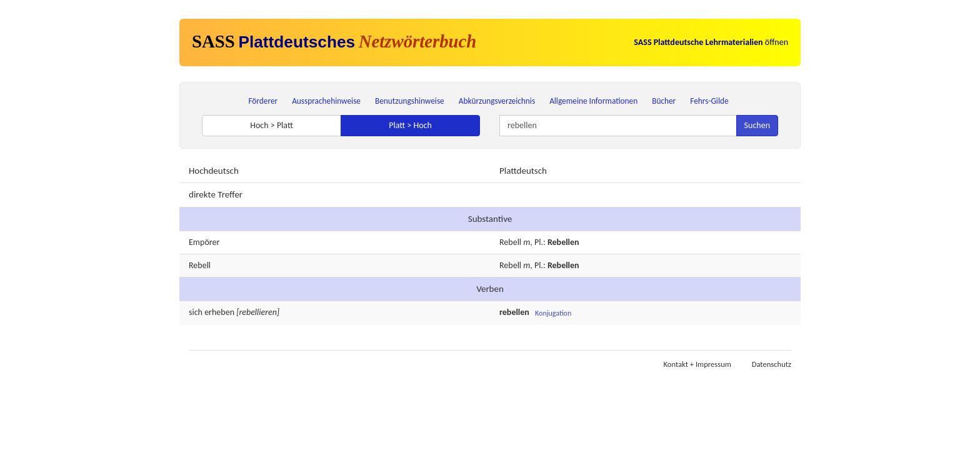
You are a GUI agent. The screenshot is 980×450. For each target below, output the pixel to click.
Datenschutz (772, 364)
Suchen (757, 125)
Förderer (263, 101)
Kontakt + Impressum (697, 364)
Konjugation (553, 313)
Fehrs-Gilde (709, 101)
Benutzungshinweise (410, 101)
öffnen (711, 42)
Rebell (510, 242)
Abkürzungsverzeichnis (497, 101)
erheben (219, 312)
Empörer (204, 242)
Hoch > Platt (272, 125)
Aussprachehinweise (326, 101)
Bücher (664, 101)
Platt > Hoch (410, 125)
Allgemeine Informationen (593, 101)
